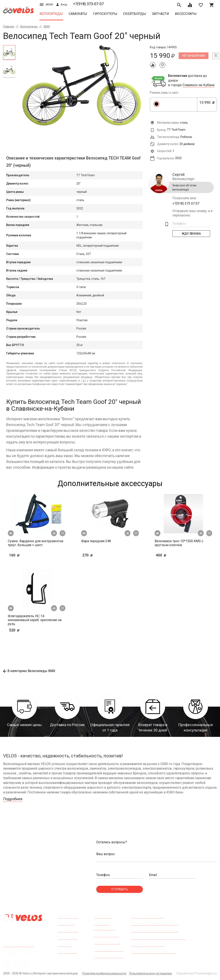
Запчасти (160, 14)
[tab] (9, 52)
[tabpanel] (83, 86)
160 (26, 555)
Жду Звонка (191, 234)
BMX (47, 27)
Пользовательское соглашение (151, 973)
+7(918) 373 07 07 (186, 203)
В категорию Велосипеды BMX (29, 671)
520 (21, 630)
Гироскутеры (105, 14)
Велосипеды (51, 14)
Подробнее (13, 799)
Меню (46, 5)
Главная (9, 27)
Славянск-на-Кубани (198, 85)
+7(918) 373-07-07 (88, 4)
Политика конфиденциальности (104, 973)
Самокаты (78, 14)
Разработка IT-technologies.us (197, 973)
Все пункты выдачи (18, 944)
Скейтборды (135, 14)
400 (173, 555)
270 (100, 555)
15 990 (207, 105)
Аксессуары (186, 14)
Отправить (120, 889)
